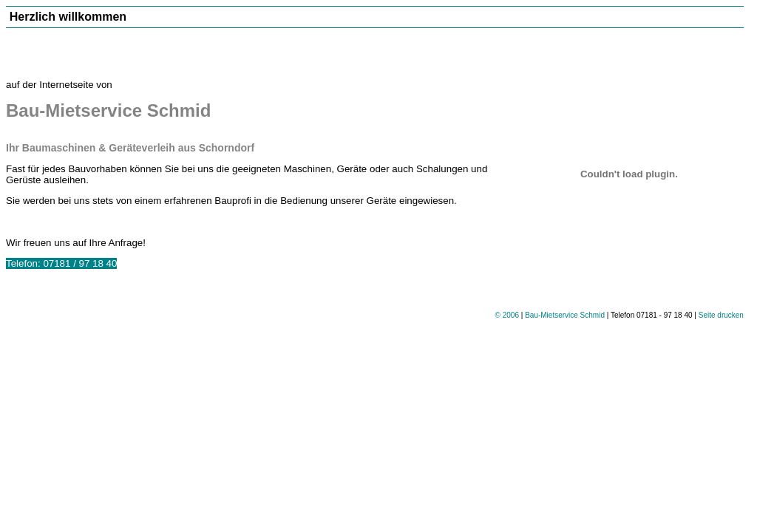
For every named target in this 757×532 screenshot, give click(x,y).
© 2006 (507, 315)
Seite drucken (721, 315)
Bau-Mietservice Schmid (565, 315)
